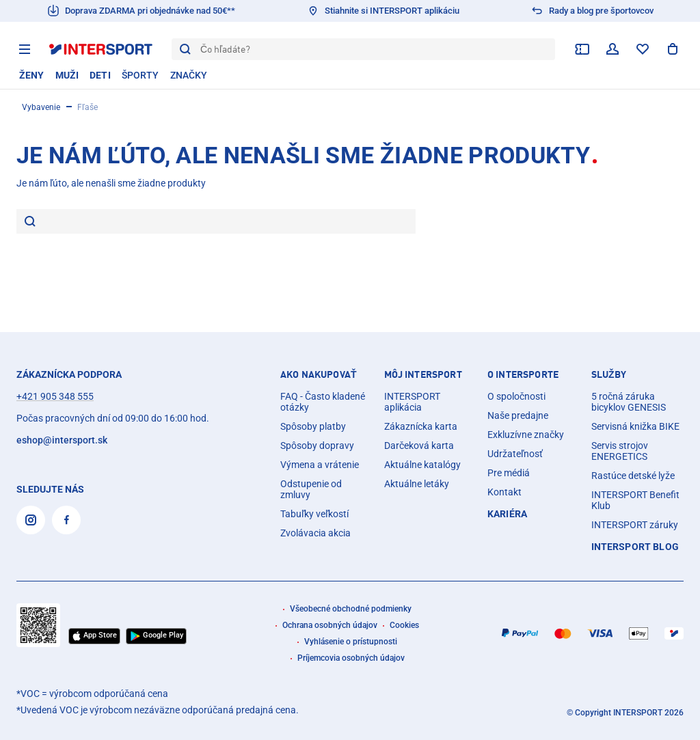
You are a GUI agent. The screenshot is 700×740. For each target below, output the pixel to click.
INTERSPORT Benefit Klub (635, 500)
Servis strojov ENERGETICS (620, 451)
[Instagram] (31, 520)
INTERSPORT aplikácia (412, 402)
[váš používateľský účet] (612, 49)
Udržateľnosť (515, 454)
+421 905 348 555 (55, 396)
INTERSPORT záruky (635, 525)
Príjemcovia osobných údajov (351, 658)
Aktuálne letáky (417, 484)
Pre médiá (509, 473)
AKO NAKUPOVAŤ (319, 374)
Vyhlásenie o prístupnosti (351, 642)
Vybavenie (41, 107)
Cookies (404, 625)
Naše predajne (518, 415)
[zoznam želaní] (643, 49)
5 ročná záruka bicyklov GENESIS (629, 402)
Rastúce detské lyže (633, 476)
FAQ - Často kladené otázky (323, 402)
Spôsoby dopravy (317, 446)
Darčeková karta (419, 446)
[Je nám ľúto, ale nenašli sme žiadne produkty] (226, 221)
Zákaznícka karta (421, 426)
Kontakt (504, 492)
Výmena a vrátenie (320, 465)
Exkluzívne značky (526, 435)
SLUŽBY (609, 374)
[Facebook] (66, 520)
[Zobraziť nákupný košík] (673, 49)
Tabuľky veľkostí (314, 514)
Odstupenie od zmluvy (311, 489)
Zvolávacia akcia (315, 533)
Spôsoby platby (313, 426)
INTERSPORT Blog (635, 547)
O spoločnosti (516, 396)
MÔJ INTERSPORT (423, 374)
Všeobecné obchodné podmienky (351, 609)
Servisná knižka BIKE (635, 426)
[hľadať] (30, 222)
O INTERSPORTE (523, 374)
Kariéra (507, 514)
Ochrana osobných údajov (330, 625)
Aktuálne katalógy (422, 465)
